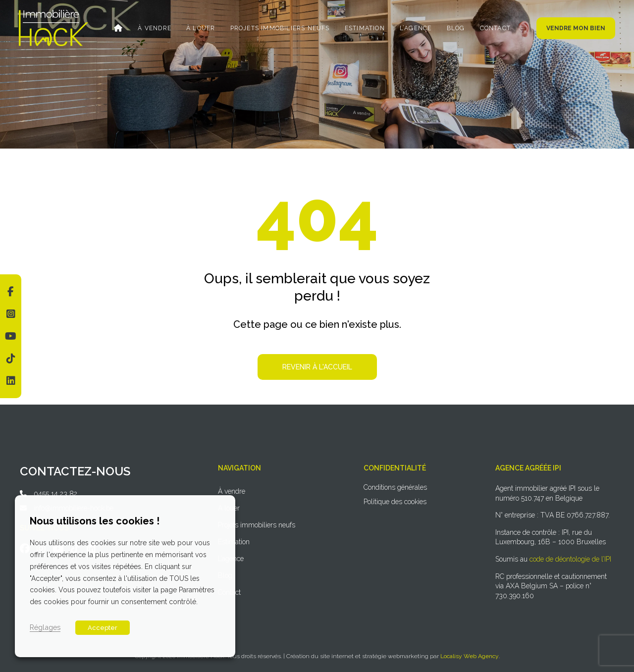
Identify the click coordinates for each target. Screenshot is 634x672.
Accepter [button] (103, 628)
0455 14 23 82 (55, 494)
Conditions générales (395, 487)
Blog (454, 28)
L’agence (415, 28)
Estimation (364, 28)
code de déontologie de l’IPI (570, 559)
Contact (493, 28)
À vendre (156, 28)
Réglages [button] (45, 627)
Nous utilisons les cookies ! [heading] (95, 521)
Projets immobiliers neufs (280, 28)
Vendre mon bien (576, 28)
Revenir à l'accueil (317, 367)
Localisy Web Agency (470, 656)
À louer (202, 28)
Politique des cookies (395, 502)
